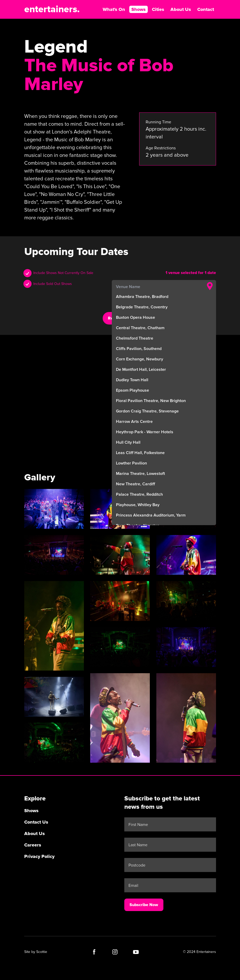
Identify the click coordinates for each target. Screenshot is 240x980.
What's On (114, 9)
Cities (158, 9)
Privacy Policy (39, 856)
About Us (181, 9)
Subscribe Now (144, 905)
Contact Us (36, 822)
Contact (206, 9)
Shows (139, 9)
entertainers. (52, 9)
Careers (33, 845)
